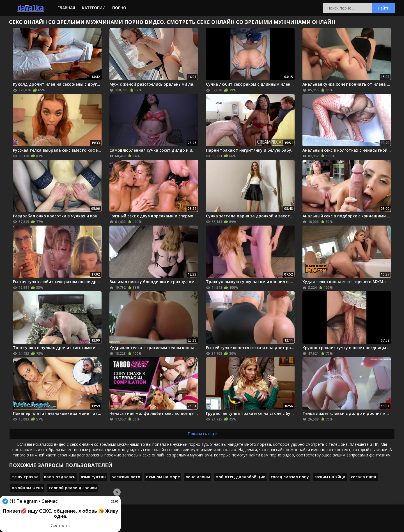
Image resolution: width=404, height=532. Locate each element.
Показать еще (202, 434)
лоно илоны (198, 477)
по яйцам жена (27, 488)
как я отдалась (60, 477)
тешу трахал (25, 477)
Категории (94, 8)
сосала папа (364, 477)
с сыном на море (163, 477)
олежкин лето (126, 477)
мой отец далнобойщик (240, 477)
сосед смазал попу (290, 477)
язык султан (93, 477)
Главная (66, 8)
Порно (119, 8)
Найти (384, 8)
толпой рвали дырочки (73, 488)
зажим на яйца (330, 477)
